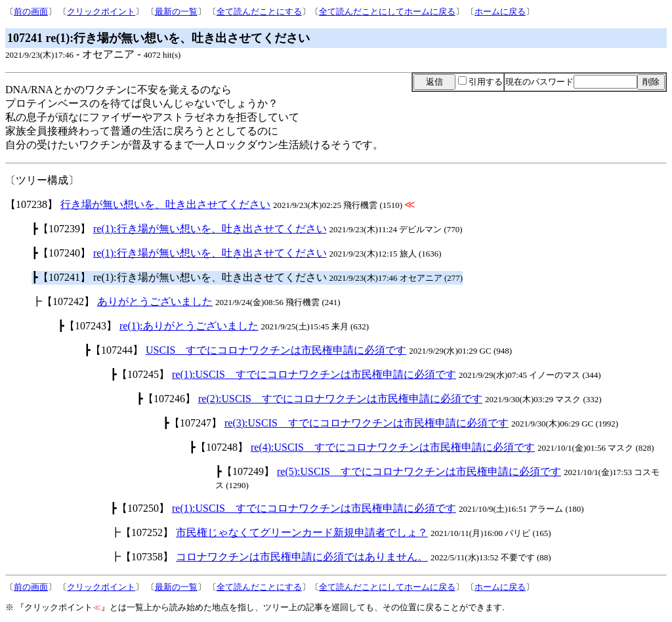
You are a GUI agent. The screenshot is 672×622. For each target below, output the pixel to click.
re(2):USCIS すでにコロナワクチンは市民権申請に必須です (340, 399)
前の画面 (31, 11)
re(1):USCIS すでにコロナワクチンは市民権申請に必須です (314, 374)
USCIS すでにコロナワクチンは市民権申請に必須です (276, 350)
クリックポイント (101, 11)
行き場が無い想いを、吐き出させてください (165, 204)
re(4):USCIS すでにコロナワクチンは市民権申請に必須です (393, 447)
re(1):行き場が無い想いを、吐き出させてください (210, 229)
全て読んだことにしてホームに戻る (387, 11)
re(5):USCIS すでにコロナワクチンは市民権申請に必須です (419, 471)
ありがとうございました (155, 301)
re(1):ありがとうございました (189, 326)
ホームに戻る (500, 11)
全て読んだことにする (259, 11)
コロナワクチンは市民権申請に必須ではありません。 (302, 557)
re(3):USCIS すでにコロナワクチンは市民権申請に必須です (367, 423)
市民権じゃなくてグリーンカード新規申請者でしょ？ (302, 532)
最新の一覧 (176, 11)
